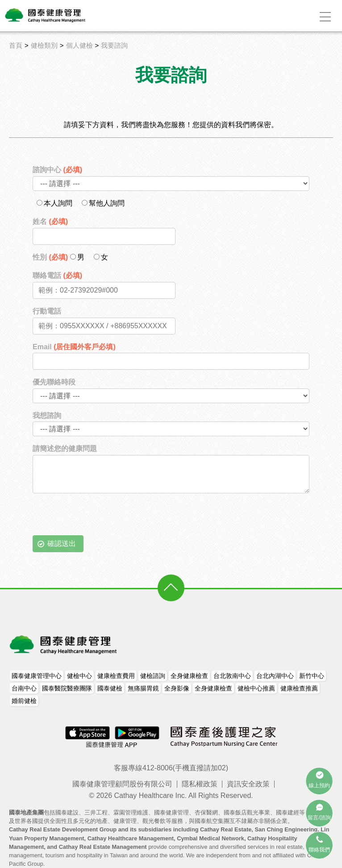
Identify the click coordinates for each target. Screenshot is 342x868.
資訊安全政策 (248, 784)
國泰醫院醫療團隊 (67, 688)
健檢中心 (79, 676)
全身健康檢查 (189, 676)
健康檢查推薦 (299, 688)
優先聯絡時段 (54, 382)
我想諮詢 (47, 415)
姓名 (50, 221)
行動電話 (47, 311)
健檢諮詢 (153, 676)
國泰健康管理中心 (37, 676)
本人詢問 (54, 203)
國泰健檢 (110, 688)
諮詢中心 (57, 170)
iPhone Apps (88, 732)
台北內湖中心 (275, 676)
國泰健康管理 (64, 645)
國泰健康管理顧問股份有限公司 (122, 784)
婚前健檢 (24, 701)
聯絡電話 (57, 275)
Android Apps (136, 732)
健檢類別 (44, 45)
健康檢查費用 (116, 676)
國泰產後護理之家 (224, 736)
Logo (46, 15)
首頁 (16, 45)
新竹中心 (312, 676)
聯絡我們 (319, 850)
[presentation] (100, 518)
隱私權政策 (200, 784)
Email (74, 347)
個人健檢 (79, 45)
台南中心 (24, 688)
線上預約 (319, 785)
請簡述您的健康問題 (65, 448)
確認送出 (62, 544)
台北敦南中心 (232, 676)
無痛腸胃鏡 (143, 688)
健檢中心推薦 (256, 688)
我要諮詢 (114, 45)
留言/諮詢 (319, 818)
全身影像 (177, 688)
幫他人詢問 (103, 203)
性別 (50, 257)
